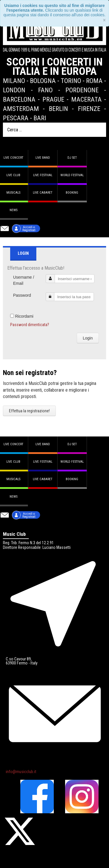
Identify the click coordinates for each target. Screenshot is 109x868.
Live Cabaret (43, 193)
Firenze (89, 109)
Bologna (43, 81)
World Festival (72, 175)
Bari (40, 118)
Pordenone (82, 90)
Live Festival (43, 175)
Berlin (58, 109)
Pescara (16, 118)
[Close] (104, 20)
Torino (71, 81)
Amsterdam (21, 109)
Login (88, 338)
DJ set (72, 158)
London (14, 90)
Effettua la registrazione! (29, 411)
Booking (72, 193)
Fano (45, 90)
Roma (94, 81)
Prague (53, 99)
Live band (43, 158)
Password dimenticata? (30, 325)
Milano (14, 81)
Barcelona (19, 99)
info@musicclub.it (21, 772)
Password (22, 295)
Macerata (86, 99)
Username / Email (24, 280)
